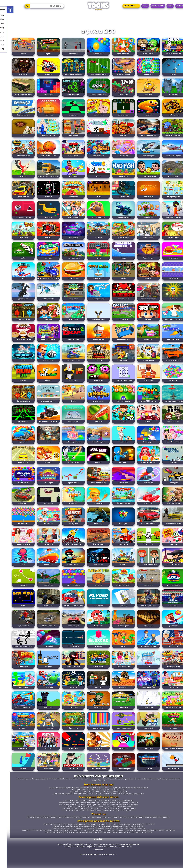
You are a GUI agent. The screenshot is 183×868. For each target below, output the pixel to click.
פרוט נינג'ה (91, 427)
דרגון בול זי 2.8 (66, 219)
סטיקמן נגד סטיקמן (66, 571)
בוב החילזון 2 (142, 219)
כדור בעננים (66, 116)
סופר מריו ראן (41, 696)
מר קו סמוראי (142, 489)
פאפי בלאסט (66, 716)
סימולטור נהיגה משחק (168, 364)
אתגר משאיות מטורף (117, 219)
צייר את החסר (117, 447)
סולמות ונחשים (92, 675)
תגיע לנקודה (15, 592)
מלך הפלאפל (41, 779)
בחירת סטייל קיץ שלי (142, 468)
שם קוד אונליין (41, 116)
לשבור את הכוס (168, 779)
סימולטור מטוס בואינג (168, 157)
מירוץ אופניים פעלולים (66, 551)
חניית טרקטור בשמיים (142, 302)
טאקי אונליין (117, 530)
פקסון (15, 613)
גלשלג (117, 261)
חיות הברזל (91, 364)
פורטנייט (41, 758)
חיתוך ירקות (142, 509)
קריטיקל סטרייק (41, 613)
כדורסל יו (91, 758)
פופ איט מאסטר (91, 116)
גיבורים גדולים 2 (91, 157)
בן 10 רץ (117, 427)
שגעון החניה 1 (168, 489)
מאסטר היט (66, 178)
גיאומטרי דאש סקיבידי (15, 219)
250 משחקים (151, 6)
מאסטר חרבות (15, 675)
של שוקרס (41, 447)
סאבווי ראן (168, 737)
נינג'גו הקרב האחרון (142, 696)
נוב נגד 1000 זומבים (142, 406)
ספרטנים (117, 137)
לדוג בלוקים (15, 737)
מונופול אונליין (66, 779)
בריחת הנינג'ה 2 (66, 344)
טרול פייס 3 (15, 75)
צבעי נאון (91, 468)
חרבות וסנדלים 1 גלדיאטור (168, 758)
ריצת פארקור (41, 509)
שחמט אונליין (142, 634)
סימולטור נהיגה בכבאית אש (66, 613)
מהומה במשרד (142, 240)
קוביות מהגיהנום (117, 302)
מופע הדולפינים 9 (92, 447)
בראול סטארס (66, 157)
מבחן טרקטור (41, 592)
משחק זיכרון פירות (168, 199)
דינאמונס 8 (41, 468)
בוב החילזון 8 (66, 737)
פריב (163, 6)
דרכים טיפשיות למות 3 (91, 779)
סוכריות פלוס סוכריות (168, 716)
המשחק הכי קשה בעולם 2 (117, 385)
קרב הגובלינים (92, 716)
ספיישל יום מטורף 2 (66, 364)
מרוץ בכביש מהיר (66, 634)
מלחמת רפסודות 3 (117, 509)
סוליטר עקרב (142, 199)
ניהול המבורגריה (66, 282)
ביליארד (168, 75)
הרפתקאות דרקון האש (117, 592)
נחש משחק (142, 116)
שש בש (60, 857)
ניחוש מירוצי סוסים (117, 75)
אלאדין (92, 199)
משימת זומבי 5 (142, 54)
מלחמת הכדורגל (41, 364)
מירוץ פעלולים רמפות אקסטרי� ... (41, 283)
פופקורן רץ (168, 302)
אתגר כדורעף (168, 634)
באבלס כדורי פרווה (117, 406)
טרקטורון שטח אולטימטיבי (41, 427)
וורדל (138, 6)
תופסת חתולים (92, 282)
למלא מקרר (117, 613)
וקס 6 (91, 178)
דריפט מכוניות (15, 509)
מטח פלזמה (66, 54)
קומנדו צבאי (91, 530)
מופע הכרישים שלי (142, 157)
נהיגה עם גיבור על (15, 758)
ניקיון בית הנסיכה (117, 157)
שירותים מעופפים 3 (168, 344)
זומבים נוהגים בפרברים (168, 530)
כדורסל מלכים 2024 (41, 157)
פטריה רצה (91, 240)
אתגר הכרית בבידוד (117, 675)
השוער (91, 261)
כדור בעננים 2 (117, 489)
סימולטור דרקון (15, 302)
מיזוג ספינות (41, 571)
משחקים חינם (86, 854)
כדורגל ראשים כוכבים (142, 178)
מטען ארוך (41, 675)
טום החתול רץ (41, 737)
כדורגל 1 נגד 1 (142, 551)
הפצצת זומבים (117, 95)
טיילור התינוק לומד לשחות (66, 447)
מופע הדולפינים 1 (91, 302)
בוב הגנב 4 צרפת (168, 571)
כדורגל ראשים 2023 (168, 54)
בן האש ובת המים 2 (15, 406)
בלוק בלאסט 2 (142, 447)
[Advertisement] (91, 20)
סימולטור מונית (15, 468)
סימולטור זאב (168, 95)
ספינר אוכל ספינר (66, 95)
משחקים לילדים (112, 854)
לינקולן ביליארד (66, 654)
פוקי (63, 854)
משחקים (173, 6)
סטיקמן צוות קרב (117, 199)
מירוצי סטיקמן (15, 696)
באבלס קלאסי (15, 530)
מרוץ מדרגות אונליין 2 (142, 654)
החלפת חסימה (117, 116)
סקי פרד (15, 282)
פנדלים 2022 (117, 716)
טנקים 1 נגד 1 (41, 489)
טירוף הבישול (41, 551)
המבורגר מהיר (168, 261)
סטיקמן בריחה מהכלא (168, 219)
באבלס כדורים (92, 54)
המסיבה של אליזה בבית (168, 447)
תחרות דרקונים (92, 406)
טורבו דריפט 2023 (41, 634)
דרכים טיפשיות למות (41, 406)
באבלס (79, 857)
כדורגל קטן (66, 696)
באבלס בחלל (66, 240)
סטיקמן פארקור (66, 489)
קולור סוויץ (41, 199)
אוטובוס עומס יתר (117, 344)
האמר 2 (66, 406)
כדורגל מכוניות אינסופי (91, 75)
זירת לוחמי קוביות (117, 364)
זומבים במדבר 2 (91, 551)
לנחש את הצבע (91, 737)
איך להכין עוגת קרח (41, 137)
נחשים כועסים (66, 758)
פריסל (15, 137)
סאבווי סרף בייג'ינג (168, 675)
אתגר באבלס (142, 75)
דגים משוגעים (117, 178)
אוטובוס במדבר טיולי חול (15, 95)
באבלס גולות (41, 654)
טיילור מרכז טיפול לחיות (168, 323)
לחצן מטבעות (142, 737)
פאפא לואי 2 (66, 323)
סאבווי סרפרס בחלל (41, 344)
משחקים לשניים (99, 854)
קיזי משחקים (106, 857)
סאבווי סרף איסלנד (15, 157)
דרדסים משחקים (90, 857)
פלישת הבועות (15, 489)
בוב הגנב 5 (142, 282)
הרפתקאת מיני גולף (168, 592)
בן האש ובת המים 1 (15, 323)
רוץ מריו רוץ (142, 323)
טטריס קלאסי (41, 95)
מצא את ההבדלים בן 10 (142, 571)
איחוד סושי (41, 323)
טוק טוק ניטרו (117, 551)
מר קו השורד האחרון (66, 675)
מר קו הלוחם (91, 571)
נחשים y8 (41, 219)
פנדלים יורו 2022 (66, 468)
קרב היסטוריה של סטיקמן (15, 654)
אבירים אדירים (15, 240)
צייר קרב (15, 571)
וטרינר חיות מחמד (117, 54)
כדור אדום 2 (92, 634)
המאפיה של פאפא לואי (15, 344)
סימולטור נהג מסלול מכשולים (41, 178)
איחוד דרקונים (66, 199)
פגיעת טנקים (15, 447)
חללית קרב (142, 779)
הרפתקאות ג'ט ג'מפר (117, 737)
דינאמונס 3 (117, 571)
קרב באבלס (66, 509)
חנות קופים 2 (66, 530)
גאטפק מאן (41, 54)
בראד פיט (91, 592)
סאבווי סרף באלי (117, 240)
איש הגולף (41, 385)
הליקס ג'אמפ (66, 385)
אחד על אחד (142, 385)
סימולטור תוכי (15, 178)
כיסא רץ (15, 779)
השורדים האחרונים (168, 427)
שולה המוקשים (66, 427)
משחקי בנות (55, 854)
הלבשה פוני (142, 344)
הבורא (15, 364)
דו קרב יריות (117, 468)
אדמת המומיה (117, 696)
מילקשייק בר (168, 696)
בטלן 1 (117, 282)
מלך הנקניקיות (168, 654)
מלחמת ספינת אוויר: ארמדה (168, 406)
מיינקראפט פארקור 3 (117, 779)
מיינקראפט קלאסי (66, 261)
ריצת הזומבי (92, 385)
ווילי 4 (142, 675)
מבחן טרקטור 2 (168, 178)
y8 (99, 857)
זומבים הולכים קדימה (142, 613)
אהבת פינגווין (168, 282)
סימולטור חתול (142, 261)
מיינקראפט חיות (117, 634)
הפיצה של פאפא (168, 240)
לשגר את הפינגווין (92, 323)
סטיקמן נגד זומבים (168, 509)
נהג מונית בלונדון (15, 199)
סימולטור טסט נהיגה (142, 530)
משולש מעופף (91, 613)
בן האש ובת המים (119, 857)
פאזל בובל (168, 551)
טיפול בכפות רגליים (91, 219)
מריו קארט (41, 75)
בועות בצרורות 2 (66, 137)
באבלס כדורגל (168, 613)
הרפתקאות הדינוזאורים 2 (168, 137)
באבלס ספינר (168, 385)
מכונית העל (41, 261)
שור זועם (41, 240)
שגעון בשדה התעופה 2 (91, 95)
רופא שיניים (142, 427)
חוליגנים (117, 654)
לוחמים (15, 54)
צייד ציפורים (41, 716)
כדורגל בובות (168, 468)
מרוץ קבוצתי (15, 385)
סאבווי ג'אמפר (66, 302)
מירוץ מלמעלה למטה (142, 137)
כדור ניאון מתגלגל (15, 427)
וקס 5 (91, 137)
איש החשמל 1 (142, 716)
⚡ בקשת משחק (124, 6)
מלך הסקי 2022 (41, 302)
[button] (3, 10)
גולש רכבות (92, 509)
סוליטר (15, 261)
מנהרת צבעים (117, 758)
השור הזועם (142, 592)
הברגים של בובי (168, 116)
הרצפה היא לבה (91, 344)
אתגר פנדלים (117, 323)
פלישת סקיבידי (91, 696)
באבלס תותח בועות (66, 592)
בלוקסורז (92, 654)
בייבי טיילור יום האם (15, 551)
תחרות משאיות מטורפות (15, 716)
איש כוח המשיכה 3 (15, 116)
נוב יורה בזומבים (142, 758)
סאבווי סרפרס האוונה (92, 489)
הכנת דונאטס (41, 530)
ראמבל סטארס (142, 364)
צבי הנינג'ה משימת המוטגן (66, 75)
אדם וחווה (142, 95)
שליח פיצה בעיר (15, 634)
